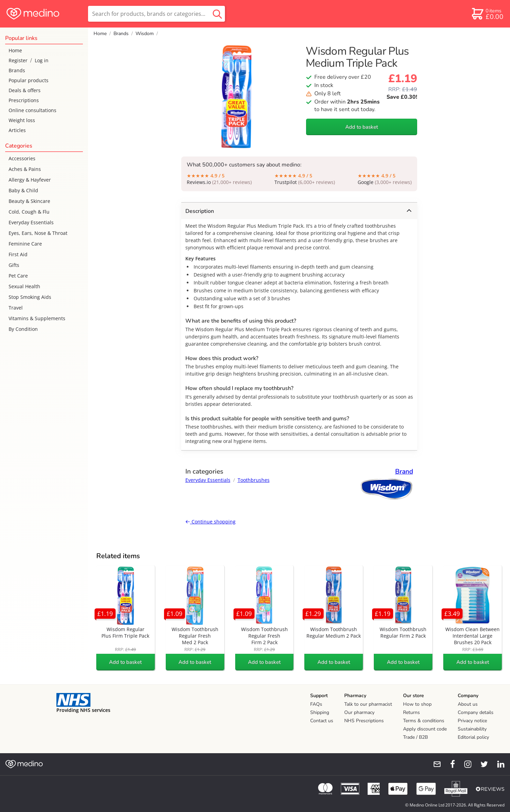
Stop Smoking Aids (30, 297)
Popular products (29, 80)
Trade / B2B (415, 737)
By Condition (23, 329)
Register (18, 60)
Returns (411, 712)
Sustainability (472, 729)
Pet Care (18, 276)
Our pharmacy (359, 712)
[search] (156, 14)
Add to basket (362, 127)
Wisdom (145, 34)
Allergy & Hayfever (30, 180)
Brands (17, 70)
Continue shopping (210, 522)
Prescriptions (24, 100)
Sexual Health (24, 286)
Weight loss (22, 120)
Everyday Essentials (31, 222)
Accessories (22, 158)
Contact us (322, 721)
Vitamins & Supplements (37, 318)
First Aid (18, 254)
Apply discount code (425, 729)
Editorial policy (473, 737)
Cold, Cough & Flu (29, 212)
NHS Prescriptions (364, 721)
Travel (16, 308)
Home (15, 50)
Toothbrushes (254, 480)
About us (468, 704)
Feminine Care (25, 244)
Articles (17, 130)
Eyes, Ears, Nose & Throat (38, 233)
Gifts (14, 265)
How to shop (417, 704)
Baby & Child (23, 190)
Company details (476, 712)
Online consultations (32, 110)
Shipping (320, 712)
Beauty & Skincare (29, 201)
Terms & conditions (424, 721)
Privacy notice (472, 721)
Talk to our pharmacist (368, 704)
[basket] (487, 14)
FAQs (316, 704)
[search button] (217, 14)
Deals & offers (25, 90)
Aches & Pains (25, 169)
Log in (42, 60)
